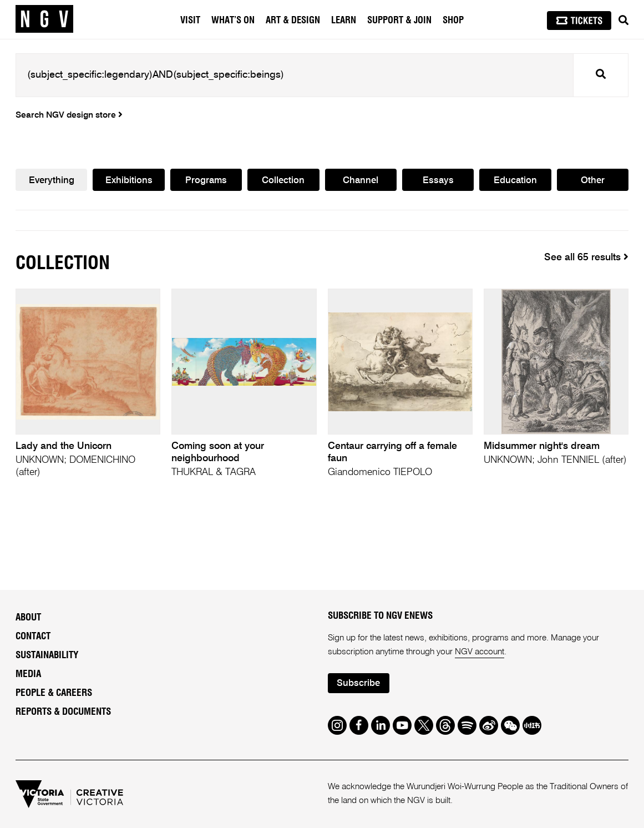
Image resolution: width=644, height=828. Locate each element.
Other (593, 181)
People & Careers (54, 693)
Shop (453, 21)
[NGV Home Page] (44, 19)
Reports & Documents (63, 712)
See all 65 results (586, 257)
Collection (283, 181)
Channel (361, 181)
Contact (33, 636)
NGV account (480, 652)
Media (28, 674)
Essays (438, 181)
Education (515, 181)
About (28, 617)
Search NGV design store (69, 115)
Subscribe (358, 683)
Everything (52, 181)
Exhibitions (129, 181)
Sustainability (47, 655)
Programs (206, 181)
